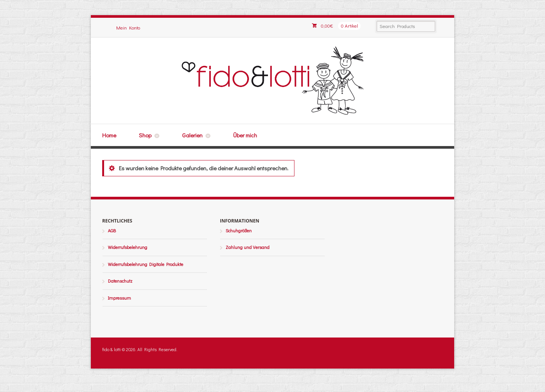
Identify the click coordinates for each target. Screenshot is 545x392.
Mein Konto (128, 28)
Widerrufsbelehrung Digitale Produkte (146, 264)
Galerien (192, 135)
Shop (145, 135)
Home (109, 135)
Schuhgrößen (239, 230)
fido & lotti (272, 81)
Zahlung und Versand (248, 247)
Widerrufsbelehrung (128, 247)
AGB (112, 230)
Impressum (119, 298)
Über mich (245, 135)
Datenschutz (120, 281)
